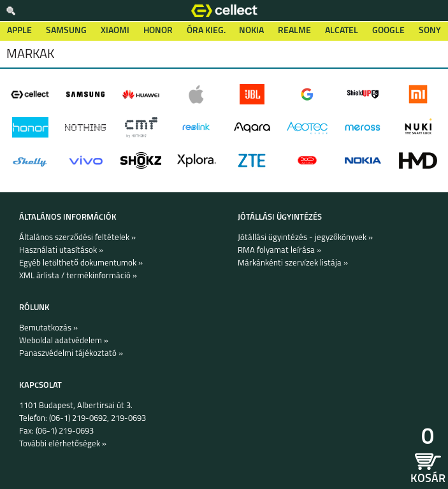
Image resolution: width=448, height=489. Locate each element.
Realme (294, 31)
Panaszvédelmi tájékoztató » (71, 354)
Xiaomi (115, 31)
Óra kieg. (206, 31)
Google (388, 31)
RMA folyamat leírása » (279, 251)
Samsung (66, 31)
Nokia (251, 31)
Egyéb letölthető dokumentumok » (81, 263)
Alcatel (342, 31)
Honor (158, 31)
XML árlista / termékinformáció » (78, 276)
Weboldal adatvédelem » (64, 341)
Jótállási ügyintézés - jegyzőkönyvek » (305, 238)
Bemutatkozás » (48, 328)
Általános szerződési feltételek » (77, 238)
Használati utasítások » (61, 251)
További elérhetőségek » (63, 444)
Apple (19, 31)
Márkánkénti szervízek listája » (293, 263)
